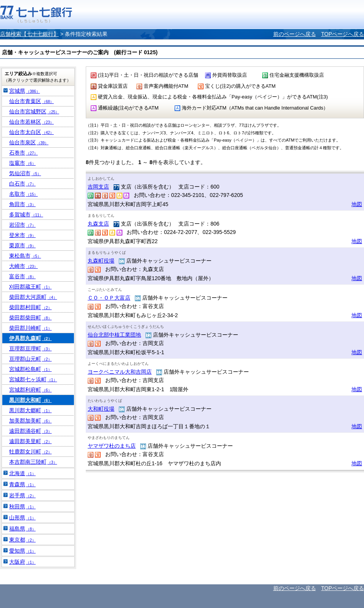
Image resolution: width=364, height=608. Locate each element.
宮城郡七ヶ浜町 (33, 379)
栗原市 (22, 245)
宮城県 (25, 91)
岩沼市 (22, 225)
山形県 (22, 518)
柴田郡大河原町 (33, 297)
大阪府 (22, 562)
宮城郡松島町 (30, 369)
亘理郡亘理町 (30, 348)
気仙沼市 (25, 173)
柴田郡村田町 (30, 307)
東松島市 (25, 256)
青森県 (22, 484)
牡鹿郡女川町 (30, 452)
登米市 (22, 235)
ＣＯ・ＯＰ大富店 (109, 298)
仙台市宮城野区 (34, 111)
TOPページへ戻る (342, 34)
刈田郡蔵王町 (30, 287)
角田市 (22, 204)
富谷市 (22, 276)
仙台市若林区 (31, 122)
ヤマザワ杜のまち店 (112, 446)
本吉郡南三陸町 (33, 462)
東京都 (22, 540)
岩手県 (22, 495)
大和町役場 (101, 409)
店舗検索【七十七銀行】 (29, 34)
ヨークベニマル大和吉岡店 (120, 372)
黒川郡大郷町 (30, 410)
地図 (357, 204)
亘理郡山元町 (30, 359)
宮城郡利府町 (30, 390)
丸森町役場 (101, 261)
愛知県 (22, 551)
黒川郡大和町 (30, 400)
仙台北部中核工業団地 (114, 335)
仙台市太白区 (31, 132)
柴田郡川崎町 (30, 328)
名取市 (23, 194)
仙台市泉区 (29, 142)
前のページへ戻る (295, 34)
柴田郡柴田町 (30, 318)
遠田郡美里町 (30, 441)
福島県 (22, 529)
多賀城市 (26, 214)
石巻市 (23, 153)
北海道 (22, 473)
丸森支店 (98, 224)
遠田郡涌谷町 (30, 431)
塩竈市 (22, 163)
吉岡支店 (98, 187)
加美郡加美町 (30, 421)
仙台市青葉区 (31, 101)
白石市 (22, 184)
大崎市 (23, 266)
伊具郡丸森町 (30, 338)
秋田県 (22, 506)
